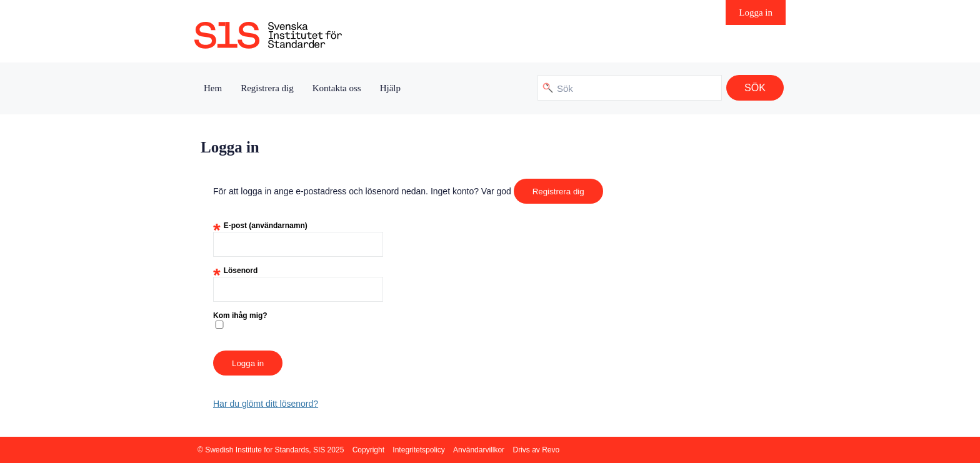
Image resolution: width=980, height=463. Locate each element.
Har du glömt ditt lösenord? (266, 404)
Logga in (756, 12)
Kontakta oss (337, 88)
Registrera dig (267, 88)
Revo (551, 450)
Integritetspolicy (418, 450)
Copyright (368, 450)
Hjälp (390, 88)
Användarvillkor (479, 450)
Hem (213, 88)
